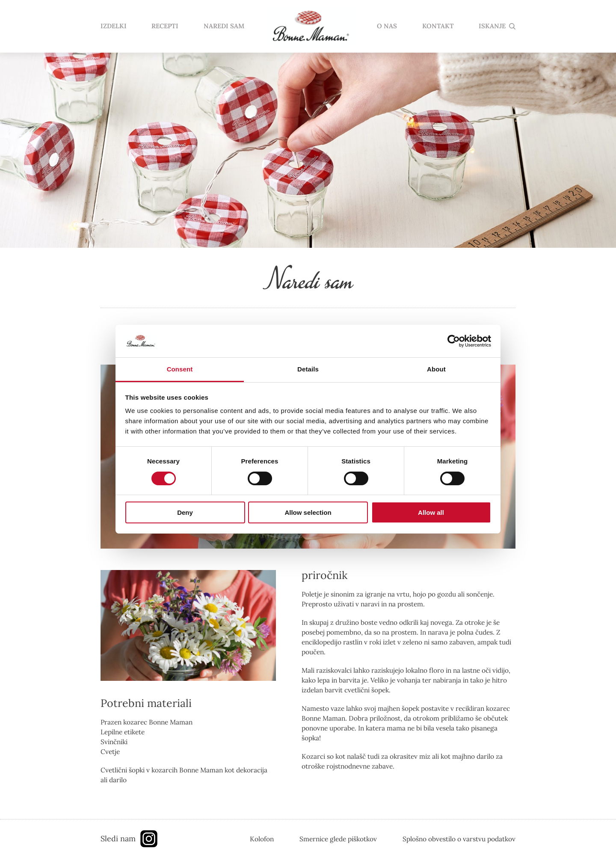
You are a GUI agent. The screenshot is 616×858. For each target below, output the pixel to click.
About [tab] (436, 369)
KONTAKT (438, 26)
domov (311, 27)
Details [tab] (308, 369)
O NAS (387, 26)
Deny (185, 512)
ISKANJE (492, 26)
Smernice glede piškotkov (338, 839)
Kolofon (262, 839)
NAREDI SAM (224, 26)
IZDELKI (114, 26)
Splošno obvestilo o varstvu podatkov (459, 839)
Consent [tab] (180, 369)
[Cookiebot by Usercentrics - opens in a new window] (454, 341)
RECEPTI (165, 26)
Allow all (431, 512)
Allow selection (308, 512)
